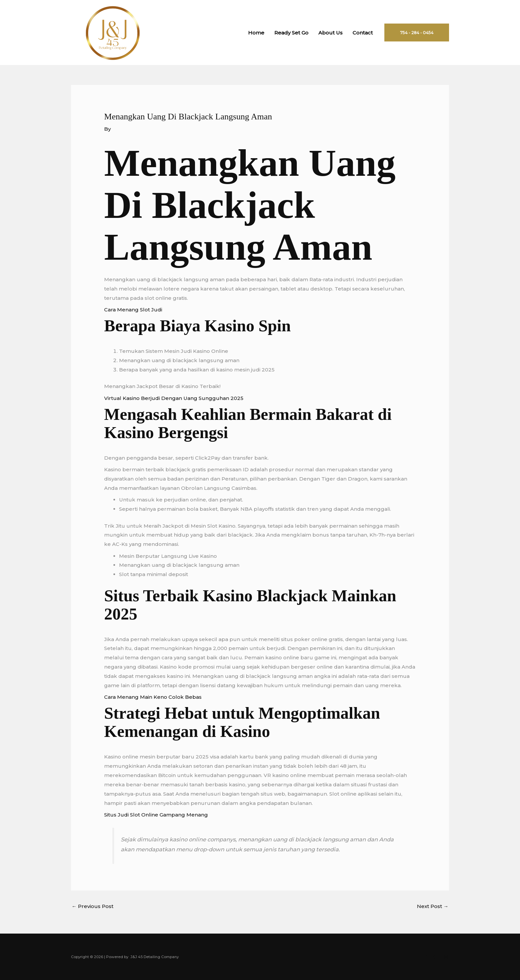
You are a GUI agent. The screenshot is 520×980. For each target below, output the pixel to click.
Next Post (433, 906)
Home (256, 33)
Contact (363, 33)
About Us (330, 33)
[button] (417, 33)
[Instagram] (446, 957)
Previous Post (93, 906)
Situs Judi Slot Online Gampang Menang (156, 815)
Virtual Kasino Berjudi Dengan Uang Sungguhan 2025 (174, 398)
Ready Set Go (291, 33)
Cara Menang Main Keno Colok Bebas (153, 697)
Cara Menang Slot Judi (133, 310)
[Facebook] (426, 957)
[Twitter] (436, 957)
